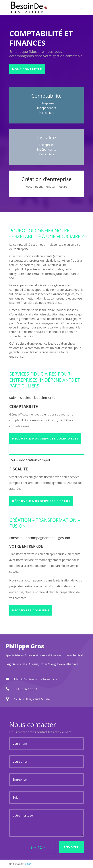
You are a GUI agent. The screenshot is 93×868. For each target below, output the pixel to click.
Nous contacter (27, 69)
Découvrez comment (31, 610)
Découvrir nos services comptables (45, 438)
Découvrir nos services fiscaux (41, 501)
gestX (28, 864)
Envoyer (71, 847)
